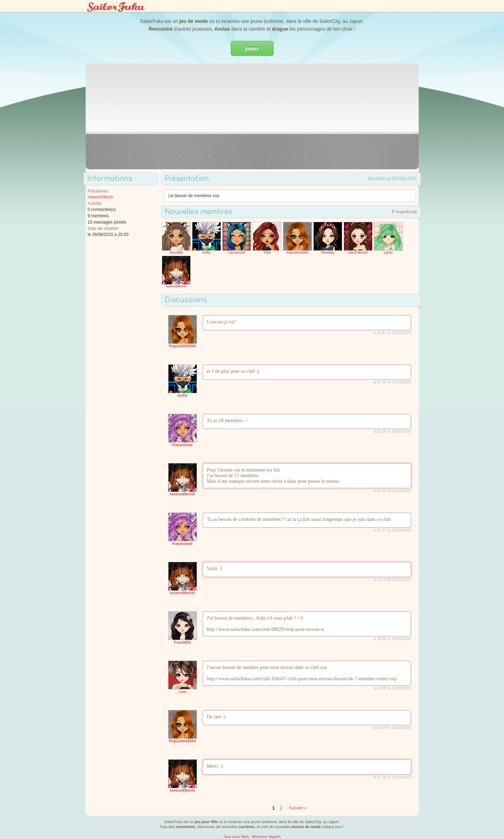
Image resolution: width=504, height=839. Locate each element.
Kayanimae (182, 445)
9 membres (404, 212)
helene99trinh (101, 197)
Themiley (328, 253)
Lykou (388, 253)
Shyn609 (176, 253)
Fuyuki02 (183, 642)
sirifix (206, 253)
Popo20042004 (297, 253)
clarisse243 (237, 253)
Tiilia (267, 253)
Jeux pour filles (236, 837)
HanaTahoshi (358, 253)
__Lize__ (183, 692)
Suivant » (298, 808)
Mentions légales (266, 837)
